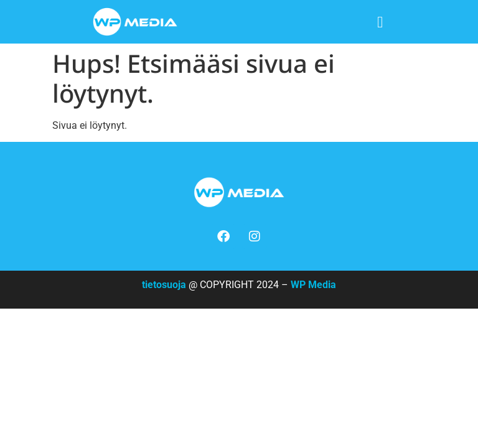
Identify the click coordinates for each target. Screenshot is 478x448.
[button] (380, 22)
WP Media (313, 285)
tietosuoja (164, 285)
